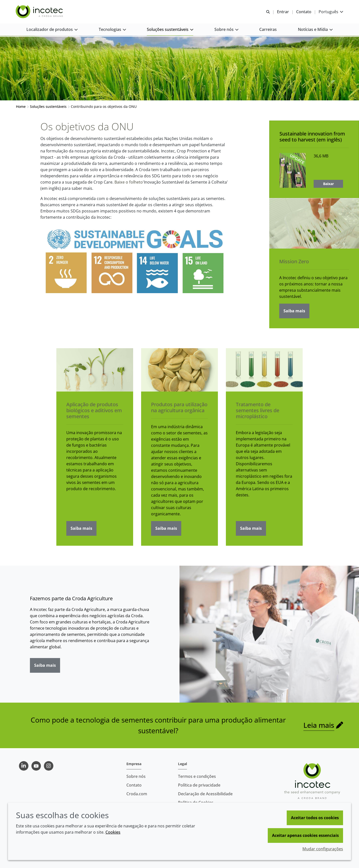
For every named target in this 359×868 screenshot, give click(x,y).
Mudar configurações (323, 849)
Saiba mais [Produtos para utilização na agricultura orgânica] (166, 529)
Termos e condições (197, 776)
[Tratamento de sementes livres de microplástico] (264, 371)
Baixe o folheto (129, 183)
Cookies (113, 832)
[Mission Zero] (314, 224)
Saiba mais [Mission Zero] (294, 312)
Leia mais (319, 726)
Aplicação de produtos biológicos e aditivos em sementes (94, 411)
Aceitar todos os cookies (315, 818)
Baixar (328, 184)
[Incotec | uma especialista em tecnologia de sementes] (40, 12)
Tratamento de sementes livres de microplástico (258, 411)
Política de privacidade (199, 785)
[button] (52, 30)
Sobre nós (136, 776)
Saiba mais (45, 666)
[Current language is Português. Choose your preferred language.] (331, 12)
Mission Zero (294, 262)
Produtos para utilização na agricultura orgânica (179, 408)
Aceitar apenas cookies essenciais (305, 835)
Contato (134, 785)
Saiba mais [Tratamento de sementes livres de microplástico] (251, 529)
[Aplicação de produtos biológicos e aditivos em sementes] (95, 371)
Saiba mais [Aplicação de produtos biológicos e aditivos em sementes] (81, 529)
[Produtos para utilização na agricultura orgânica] (179, 371)
